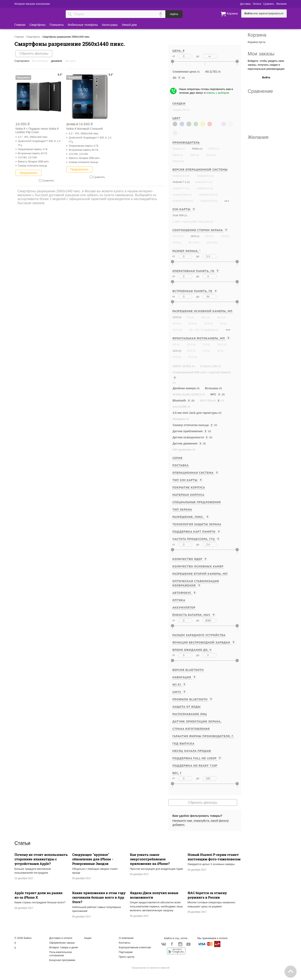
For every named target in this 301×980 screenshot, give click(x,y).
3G (177, 78)
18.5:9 (210, 242)
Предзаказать (29, 173)
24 (221, 323)
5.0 (205, 344)
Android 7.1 (180, 182)
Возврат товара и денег (64, 947)
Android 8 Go (207, 195)
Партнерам (126, 952)
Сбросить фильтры (34, 53)
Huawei (177, 149)
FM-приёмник (182, 450)
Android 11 (203, 188)
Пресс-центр (127, 957)
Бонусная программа (62, 960)
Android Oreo (181, 195)
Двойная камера (184, 388)
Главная (20, 25)
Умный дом (129, 25)
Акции (88, 938)
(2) (201, 149)
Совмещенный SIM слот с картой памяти (202, 375)
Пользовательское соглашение (61, 954)
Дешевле (57, 61)
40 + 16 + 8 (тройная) (202, 330)
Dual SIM (178, 215)
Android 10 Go (181, 201)
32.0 (191, 357)
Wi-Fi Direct (210, 401)
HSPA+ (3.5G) (182, 366)
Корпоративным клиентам (135, 947)
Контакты (125, 943)
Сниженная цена (184, 72)
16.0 (220, 317)
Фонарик (179, 419)
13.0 (175, 317)
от (174, 56)
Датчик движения (187, 443)
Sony (209, 155)
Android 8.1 (202, 182)
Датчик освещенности (191, 437)
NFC (216, 394)
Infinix (176, 155)
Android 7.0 (180, 188)
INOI (193, 155)
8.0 (189, 317)
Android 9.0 (180, 176)
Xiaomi (177, 161)
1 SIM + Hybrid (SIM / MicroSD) (191, 222)
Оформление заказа (62, 943)
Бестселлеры (40, 61)
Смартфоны (38, 25)
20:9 (207, 236)
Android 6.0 (207, 201)
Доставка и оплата (61, 938)
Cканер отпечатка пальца (193, 425)
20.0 (191, 323)
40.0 (175, 323)
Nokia (196, 149)
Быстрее (70, 61)
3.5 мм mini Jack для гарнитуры (195, 413)
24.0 (175, 357)
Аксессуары (110, 25)
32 (219, 351)
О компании (126, 938)
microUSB (180, 407)
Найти (174, 14)
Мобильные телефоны (83, 25)
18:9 (193, 236)
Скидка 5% (179, 110)
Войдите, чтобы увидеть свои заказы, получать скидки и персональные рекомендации (266, 65)
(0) (188, 110)
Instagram (180, 944)
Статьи (23, 843)
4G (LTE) (211, 72)
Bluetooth (182, 401)
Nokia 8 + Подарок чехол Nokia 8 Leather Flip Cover (37, 130)
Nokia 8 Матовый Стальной (84, 129)
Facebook (172, 944)
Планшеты (57, 25)
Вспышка (212, 388)
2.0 (205, 351)
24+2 (176, 330)
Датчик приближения (190, 431)
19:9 (223, 236)
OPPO (212, 149)
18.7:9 (192, 242)
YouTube (189, 944)
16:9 (175, 242)
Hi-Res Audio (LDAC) (187, 394)
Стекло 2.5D (209, 366)
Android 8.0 (204, 176)
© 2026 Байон (23, 938)
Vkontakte (164, 944)
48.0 (204, 317)
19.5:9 (176, 236)
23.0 (207, 323)
